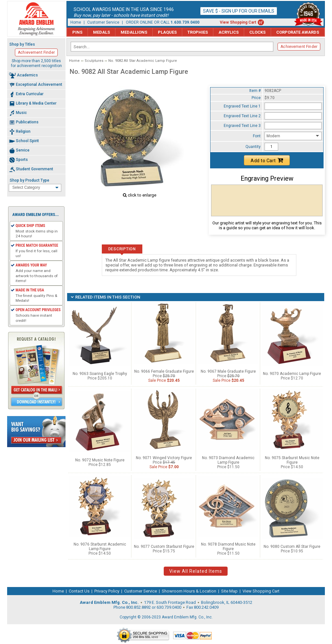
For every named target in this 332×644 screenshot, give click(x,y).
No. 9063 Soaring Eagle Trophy (100, 374)
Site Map (229, 591)
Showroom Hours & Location (189, 591)
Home (76, 22)
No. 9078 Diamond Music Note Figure (228, 547)
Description (122, 249)
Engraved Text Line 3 (242, 126)
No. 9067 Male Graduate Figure (228, 371)
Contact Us (79, 591)
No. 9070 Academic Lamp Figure (292, 374)
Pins (77, 32)
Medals (101, 32)
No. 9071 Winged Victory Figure (164, 458)
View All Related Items (196, 571)
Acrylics (229, 32)
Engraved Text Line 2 (242, 116)
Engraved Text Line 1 (242, 106)
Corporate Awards (298, 32)
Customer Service (103, 22)
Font (257, 136)
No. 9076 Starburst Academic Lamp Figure (100, 547)
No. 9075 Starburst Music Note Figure (292, 460)
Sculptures (94, 61)
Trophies (198, 32)
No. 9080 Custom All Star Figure (292, 547)
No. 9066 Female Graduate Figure (164, 371)
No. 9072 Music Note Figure (100, 460)
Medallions (134, 32)
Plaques (167, 32)
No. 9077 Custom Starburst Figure (164, 547)
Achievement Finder (299, 47)
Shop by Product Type (30, 180)
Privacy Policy (107, 591)
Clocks (257, 32)
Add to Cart (267, 160)
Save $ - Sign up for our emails (239, 11)
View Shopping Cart (238, 22)
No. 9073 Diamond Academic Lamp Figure (228, 460)
